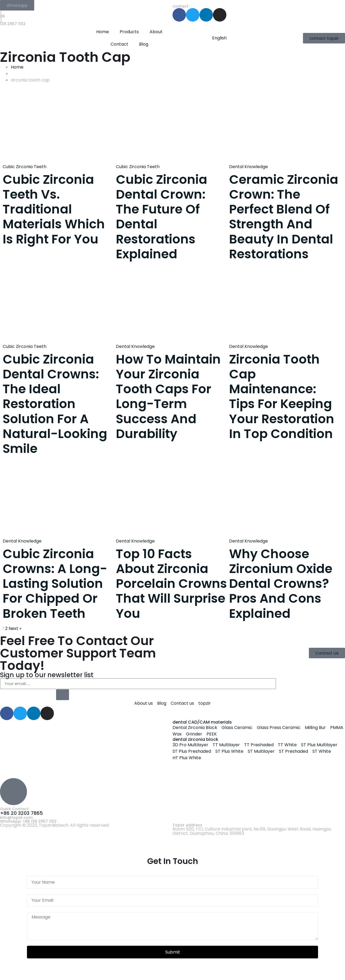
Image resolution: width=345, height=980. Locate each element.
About (156, 32)
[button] (17, 5)
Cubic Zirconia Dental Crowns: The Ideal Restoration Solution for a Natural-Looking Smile (55, 404)
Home (103, 32)
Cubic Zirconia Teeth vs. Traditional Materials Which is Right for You (54, 209)
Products (129, 32)
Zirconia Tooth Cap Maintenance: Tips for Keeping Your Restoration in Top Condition (282, 396)
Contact (119, 44)
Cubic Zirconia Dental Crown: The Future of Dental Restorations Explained (162, 217)
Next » (15, 628)
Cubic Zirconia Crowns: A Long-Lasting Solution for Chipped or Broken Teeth (55, 584)
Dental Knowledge (249, 167)
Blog (144, 44)
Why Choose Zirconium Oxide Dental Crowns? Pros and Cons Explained (281, 584)
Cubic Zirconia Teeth (25, 167)
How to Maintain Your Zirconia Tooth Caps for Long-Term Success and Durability (168, 396)
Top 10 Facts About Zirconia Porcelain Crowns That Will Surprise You (171, 584)
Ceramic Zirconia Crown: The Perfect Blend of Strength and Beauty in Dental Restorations (284, 217)
